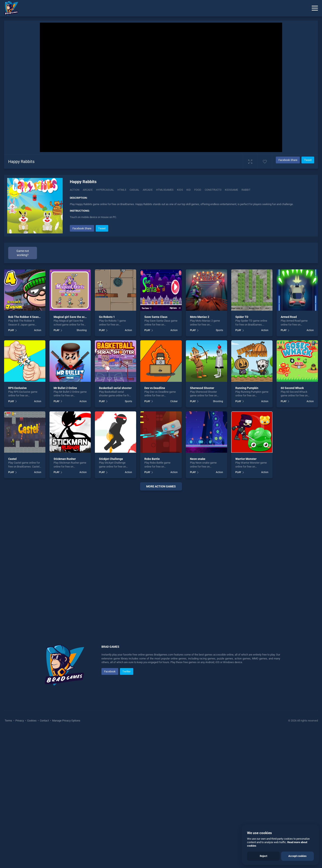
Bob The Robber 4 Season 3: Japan (31, 317)
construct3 (213, 190)
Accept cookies (297, 856)
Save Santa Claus (156, 317)
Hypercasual (105, 190)
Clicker (174, 401)
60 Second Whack (292, 388)
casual (134, 190)
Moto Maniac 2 (200, 317)
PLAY (11, 330)
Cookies (32, 721)
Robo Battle (152, 459)
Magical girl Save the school (72, 317)
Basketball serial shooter (115, 388)
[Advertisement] (161, 556)
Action (75, 190)
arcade (148, 190)
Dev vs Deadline (155, 388)
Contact (44, 721)
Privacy (20, 721)
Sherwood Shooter (202, 388)
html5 (122, 190)
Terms (9, 721)
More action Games (161, 486)
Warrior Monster (246, 459)
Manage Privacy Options (66, 721)
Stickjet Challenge (111, 459)
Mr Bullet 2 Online (65, 388)
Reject (263, 856)
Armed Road (289, 317)
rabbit (246, 190)
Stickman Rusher (65, 459)
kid (189, 190)
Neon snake (198, 459)
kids (180, 190)
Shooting (82, 330)
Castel (12, 459)
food (198, 190)
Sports (219, 330)
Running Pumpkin (247, 388)
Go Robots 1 (107, 317)
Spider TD (242, 317)
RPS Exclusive (17, 388)
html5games (165, 190)
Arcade (88, 190)
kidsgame (231, 190)
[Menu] (315, 8)
